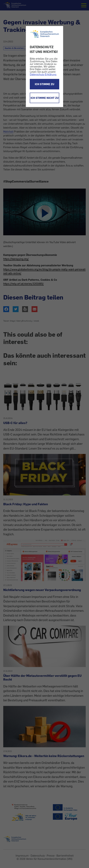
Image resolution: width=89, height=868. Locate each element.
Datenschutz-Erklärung (43, 74)
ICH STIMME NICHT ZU (45, 98)
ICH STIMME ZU (44, 84)
